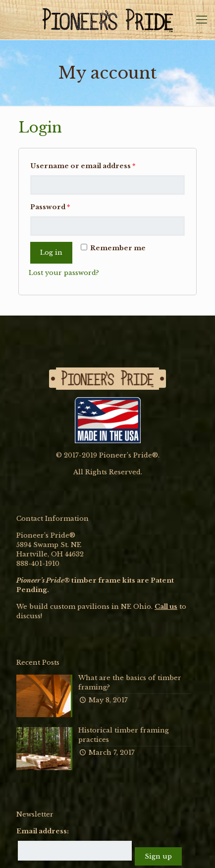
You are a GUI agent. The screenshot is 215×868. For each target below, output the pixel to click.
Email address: (43, 831)
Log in (51, 252)
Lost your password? (64, 273)
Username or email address (83, 166)
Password (50, 207)
